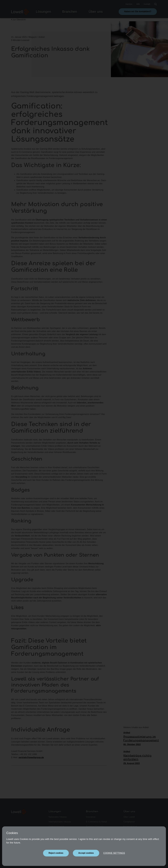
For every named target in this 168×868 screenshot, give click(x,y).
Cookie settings (114, 853)
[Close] (56, 853)
